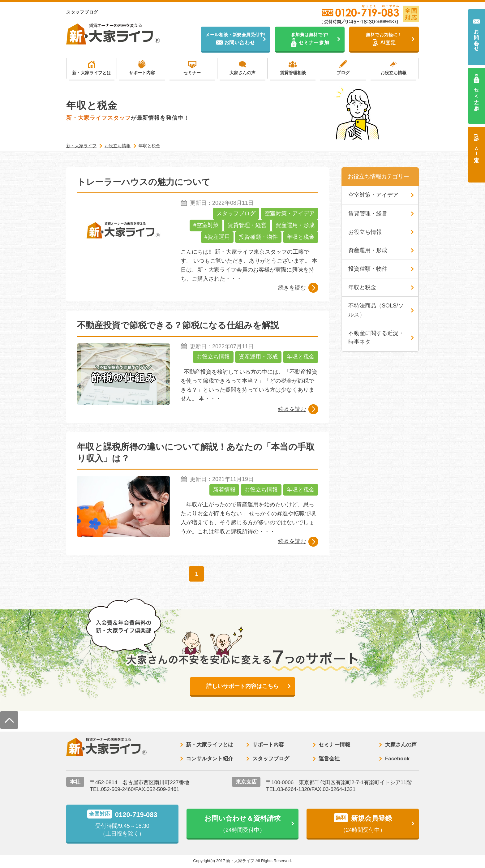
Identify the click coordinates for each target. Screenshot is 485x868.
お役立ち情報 (393, 73)
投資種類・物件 (258, 237)
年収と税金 (301, 237)
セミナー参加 (476, 93)
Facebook (397, 759)
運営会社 (329, 759)
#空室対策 (206, 226)
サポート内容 (142, 73)
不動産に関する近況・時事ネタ (376, 338)
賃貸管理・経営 (247, 226)
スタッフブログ (236, 214)
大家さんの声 (242, 73)
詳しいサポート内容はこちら (242, 686)
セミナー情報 (334, 745)
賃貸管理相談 (293, 73)
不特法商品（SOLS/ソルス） (376, 311)
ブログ (343, 73)
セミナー (192, 73)
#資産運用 (217, 237)
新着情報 (224, 490)
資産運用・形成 (295, 226)
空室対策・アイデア (290, 214)
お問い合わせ (476, 37)
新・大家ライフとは (92, 73)
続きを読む (292, 288)
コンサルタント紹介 (210, 759)
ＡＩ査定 (476, 148)
